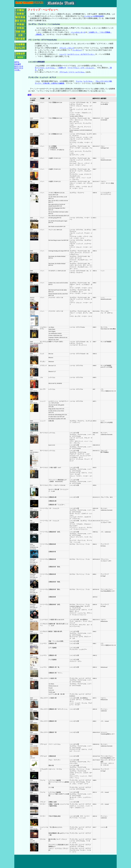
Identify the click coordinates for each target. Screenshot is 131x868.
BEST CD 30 (19, 66)
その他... (17, 70)
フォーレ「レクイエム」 (85, 81)
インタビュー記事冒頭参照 (94, 16)
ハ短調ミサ (62, 68)
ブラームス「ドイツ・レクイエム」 (72, 72)
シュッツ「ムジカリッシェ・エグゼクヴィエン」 (77, 54)
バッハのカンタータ (78, 32)
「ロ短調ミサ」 (93, 32)
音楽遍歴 (18, 64)
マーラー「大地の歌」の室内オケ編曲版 (50, 83)
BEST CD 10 (19, 68)
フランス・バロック (67, 48)
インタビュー (77, 50)
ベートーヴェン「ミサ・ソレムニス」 (81, 68)
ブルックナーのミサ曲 (104, 81)
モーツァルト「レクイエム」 (45, 68)
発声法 (17, 62)
